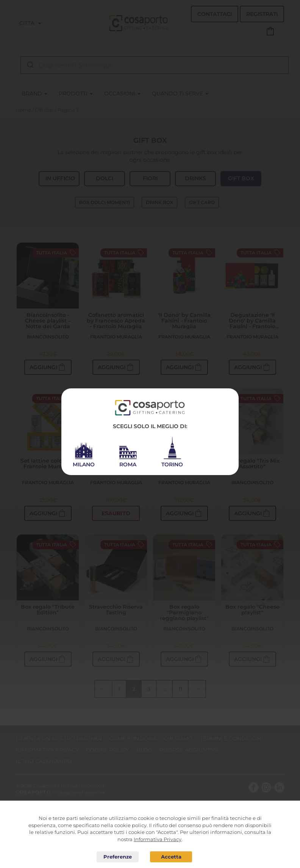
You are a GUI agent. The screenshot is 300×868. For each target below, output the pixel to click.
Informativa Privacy (158, 839)
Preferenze (118, 857)
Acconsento (171, 857)
